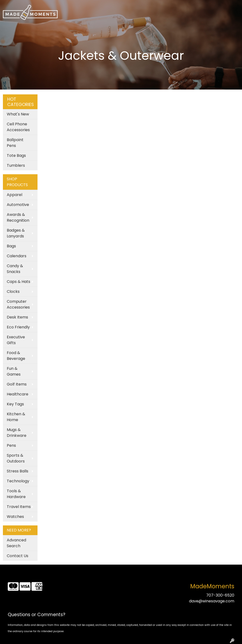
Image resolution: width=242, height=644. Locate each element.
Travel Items (19, 507)
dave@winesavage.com (212, 601)
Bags (11, 246)
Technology (18, 481)
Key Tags (15, 404)
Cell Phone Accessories (18, 127)
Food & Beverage (16, 356)
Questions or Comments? (37, 615)
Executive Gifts (16, 340)
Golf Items (17, 384)
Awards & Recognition (18, 217)
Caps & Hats (19, 282)
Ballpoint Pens (15, 143)
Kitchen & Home (16, 417)
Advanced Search (16, 543)
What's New (18, 114)
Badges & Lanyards (16, 233)
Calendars (17, 256)
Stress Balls (18, 471)
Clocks (13, 292)
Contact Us (18, 556)
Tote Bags (16, 155)
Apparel (15, 195)
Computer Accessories (18, 304)
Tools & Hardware (16, 494)
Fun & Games (14, 371)
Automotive (18, 205)
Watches (15, 517)
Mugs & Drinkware (17, 433)
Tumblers (16, 165)
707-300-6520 (220, 595)
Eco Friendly (18, 327)
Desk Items (17, 317)
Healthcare (18, 394)
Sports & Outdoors (16, 458)
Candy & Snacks (15, 269)
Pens (11, 445)
